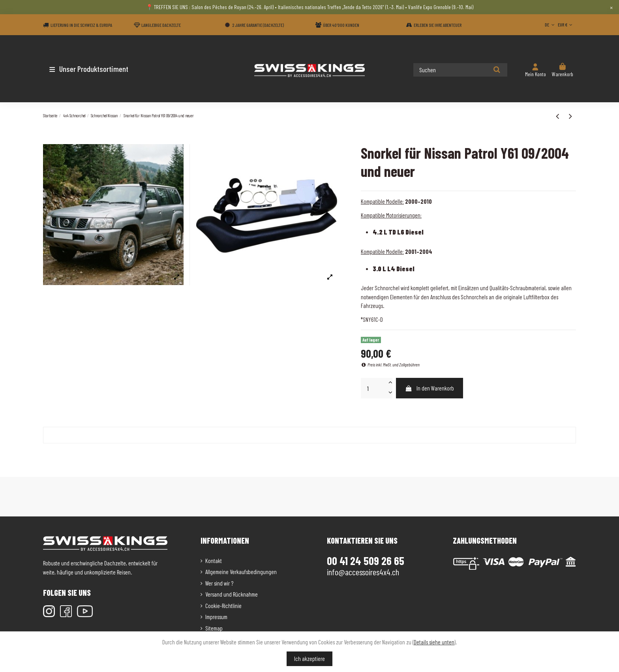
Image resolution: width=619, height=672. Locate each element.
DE (550, 24)
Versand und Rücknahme (232, 594)
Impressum (216, 617)
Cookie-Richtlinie (223, 606)
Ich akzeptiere (309, 659)
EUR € (566, 24)
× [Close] (611, 7)
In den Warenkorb (429, 388)
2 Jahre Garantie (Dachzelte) (258, 25)
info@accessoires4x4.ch (363, 572)
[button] (89, 69)
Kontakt (214, 561)
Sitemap (214, 628)
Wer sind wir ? (219, 583)
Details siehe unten (434, 642)
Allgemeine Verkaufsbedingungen (241, 572)
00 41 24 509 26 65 (366, 561)
